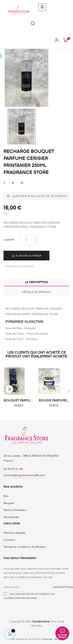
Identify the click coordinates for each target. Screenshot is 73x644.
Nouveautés (11, 517)
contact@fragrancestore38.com (24, 475)
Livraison (9, 540)
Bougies (9, 503)
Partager (4, 183)
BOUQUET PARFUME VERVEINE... (19, 401)
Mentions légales (14, 533)
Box (6, 496)
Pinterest (22, 183)
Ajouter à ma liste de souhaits (36, 196)
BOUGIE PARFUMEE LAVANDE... (54, 401)
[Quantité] (26, 240)
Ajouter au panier (26, 256)
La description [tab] (36, 282)
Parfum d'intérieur (15, 510)
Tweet (13, 183)
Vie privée (47, 639)
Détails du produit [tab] (37, 292)
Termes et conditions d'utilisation (25, 547)
